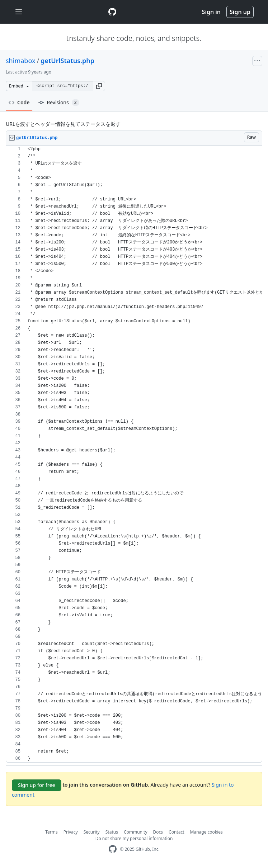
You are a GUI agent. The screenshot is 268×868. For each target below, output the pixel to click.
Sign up (240, 12)
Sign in (211, 12)
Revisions (59, 103)
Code (19, 102)
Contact (176, 832)
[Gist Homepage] (112, 12)
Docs (158, 832)
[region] (134, 454)
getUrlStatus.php (67, 61)
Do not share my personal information (134, 838)
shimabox (20, 61)
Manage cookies (206, 832)
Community (136, 832)
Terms (51, 832)
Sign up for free (37, 785)
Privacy (71, 832)
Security (92, 832)
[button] (99, 86)
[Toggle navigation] (19, 12)
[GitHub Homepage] (113, 849)
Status (112, 832)
